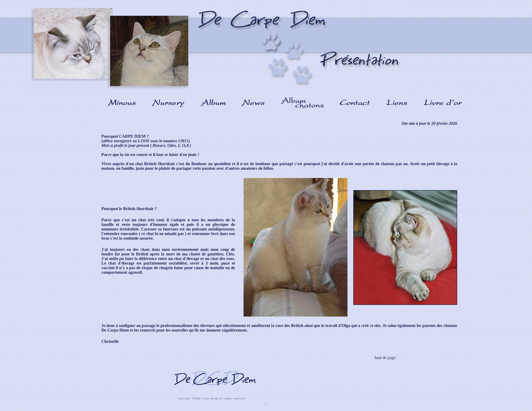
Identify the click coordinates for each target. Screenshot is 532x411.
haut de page (385, 358)
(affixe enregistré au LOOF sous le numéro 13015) (146, 141)
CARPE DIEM (132, 136)
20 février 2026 (444, 123)
